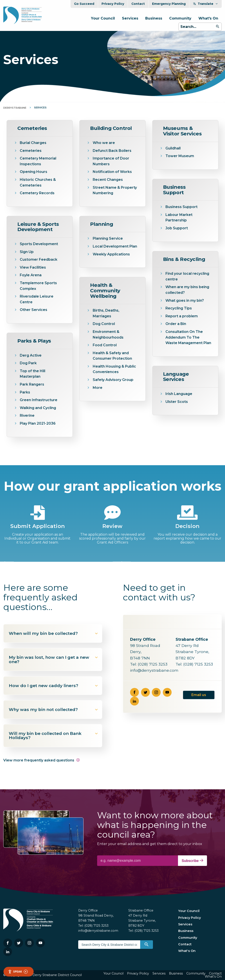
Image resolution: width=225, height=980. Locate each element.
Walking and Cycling (38, 408)
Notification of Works (112, 172)
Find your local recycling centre (187, 276)
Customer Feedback (39, 259)
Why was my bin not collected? (54, 709)
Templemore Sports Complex (38, 286)
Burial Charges (33, 143)
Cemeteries (31, 151)
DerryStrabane (15, 108)
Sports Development (39, 244)
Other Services (34, 310)
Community (180, 18)
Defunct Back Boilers (112, 151)
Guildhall (173, 148)
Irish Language (179, 394)
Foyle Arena (31, 275)
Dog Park (28, 363)
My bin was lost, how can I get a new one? (54, 659)
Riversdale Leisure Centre (37, 299)
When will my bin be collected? (54, 633)
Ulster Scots (177, 402)
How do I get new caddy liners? (54, 686)
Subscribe (192, 861)
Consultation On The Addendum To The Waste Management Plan (188, 337)
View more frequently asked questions (42, 760)
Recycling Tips (179, 308)
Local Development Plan (115, 246)
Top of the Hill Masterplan (33, 374)
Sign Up (27, 252)
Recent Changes (108, 180)
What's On (208, 18)
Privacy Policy (113, 4)
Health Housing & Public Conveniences (114, 369)
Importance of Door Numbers (111, 161)
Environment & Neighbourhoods (108, 335)
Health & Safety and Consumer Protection (112, 356)
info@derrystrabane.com (154, 670)
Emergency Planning (169, 4)
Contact (138, 4)
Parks (25, 392)
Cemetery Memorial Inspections (38, 161)
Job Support (177, 228)
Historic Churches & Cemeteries (38, 182)
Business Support (181, 207)
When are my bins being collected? (187, 290)
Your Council (103, 18)
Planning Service (108, 238)
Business (154, 18)
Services (130, 18)
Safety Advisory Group (113, 380)
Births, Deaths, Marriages (106, 313)
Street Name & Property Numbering (115, 190)
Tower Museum (180, 156)
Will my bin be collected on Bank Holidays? (54, 735)
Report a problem (182, 316)
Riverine (27, 416)
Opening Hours (34, 172)
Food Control (105, 345)
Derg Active (31, 355)
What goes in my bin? (185, 301)
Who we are (104, 143)
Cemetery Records (37, 193)
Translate (206, 4)
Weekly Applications (111, 254)
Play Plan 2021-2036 (38, 423)
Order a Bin (176, 324)
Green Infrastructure (39, 400)
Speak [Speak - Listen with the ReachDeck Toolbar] (18, 972)
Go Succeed (84, 4)
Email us (199, 695)
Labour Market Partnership (179, 218)
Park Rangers (32, 384)
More (98, 388)
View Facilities (33, 267)
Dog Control (104, 324)
